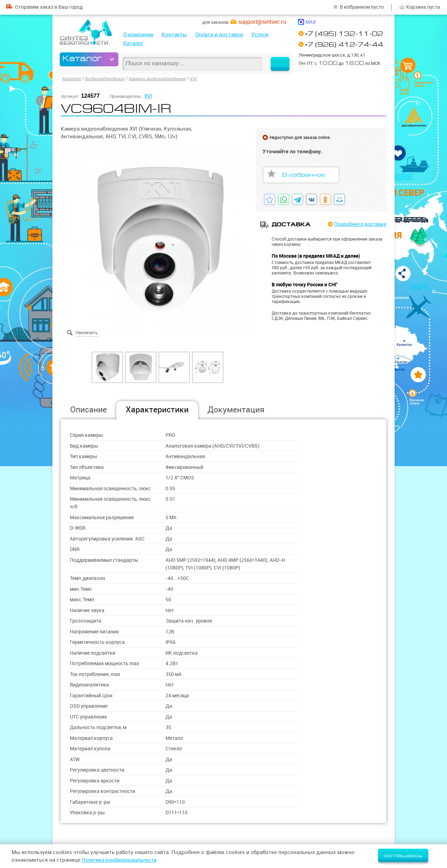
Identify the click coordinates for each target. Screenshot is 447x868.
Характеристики (157, 409)
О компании (138, 34)
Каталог (133, 43)
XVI (201, 78)
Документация (236, 409)
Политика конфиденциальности (123, 860)
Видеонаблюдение (107, 78)
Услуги (260, 34)
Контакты (174, 34)
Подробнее (357, 224)
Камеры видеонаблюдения (163, 78)
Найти (277, 59)
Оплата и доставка (219, 34)
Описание (89, 409)
